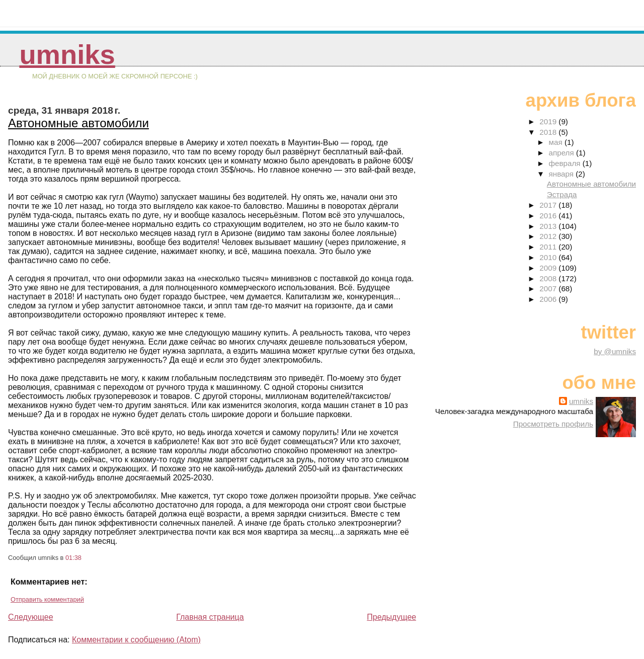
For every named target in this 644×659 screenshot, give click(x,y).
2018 (549, 132)
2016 (549, 216)
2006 (549, 299)
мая (557, 142)
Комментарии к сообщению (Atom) (136, 640)
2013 (549, 226)
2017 (549, 205)
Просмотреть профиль (553, 424)
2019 (549, 121)
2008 (549, 278)
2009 (549, 268)
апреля (562, 153)
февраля (566, 163)
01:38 (73, 558)
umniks (67, 55)
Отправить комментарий (47, 599)
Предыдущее (391, 617)
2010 (549, 257)
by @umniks (615, 351)
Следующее (31, 617)
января (562, 174)
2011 (549, 247)
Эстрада (562, 194)
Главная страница (210, 617)
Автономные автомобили (78, 123)
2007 (549, 289)
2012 (549, 236)
